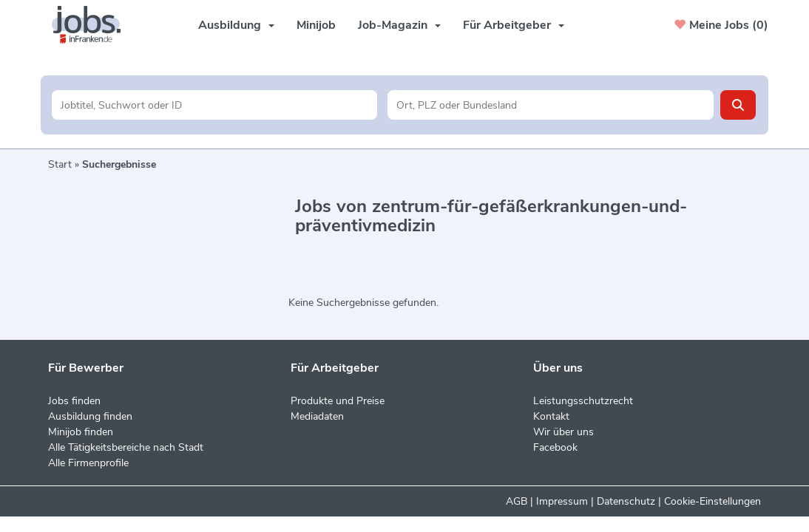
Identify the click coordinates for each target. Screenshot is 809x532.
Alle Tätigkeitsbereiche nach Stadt (126, 447)
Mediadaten (317, 416)
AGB (517, 501)
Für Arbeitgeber (514, 25)
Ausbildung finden (90, 416)
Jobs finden (74, 401)
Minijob (316, 25)
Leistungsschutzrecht (583, 401)
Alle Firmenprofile (88, 463)
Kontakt (551, 416)
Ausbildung (236, 25)
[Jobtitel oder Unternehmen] (215, 105)
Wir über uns (563, 432)
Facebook (555, 447)
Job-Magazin (399, 25)
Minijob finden (81, 432)
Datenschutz (626, 501)
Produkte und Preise (338, 401)
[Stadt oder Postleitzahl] (551, 105)
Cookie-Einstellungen (712, 501)
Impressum (562, 501)
